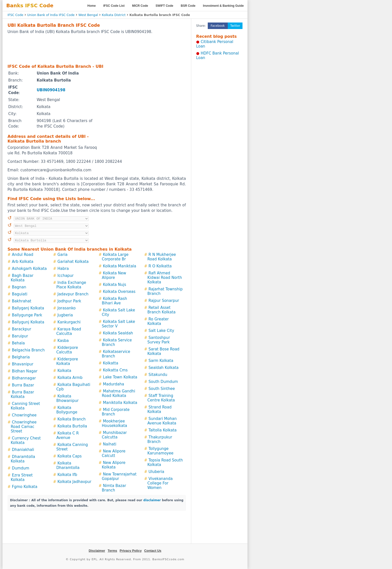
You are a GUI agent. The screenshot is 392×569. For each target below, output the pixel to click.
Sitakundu (158, 375)
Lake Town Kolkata (120, 377)
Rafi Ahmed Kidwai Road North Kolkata (164, 278)
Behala (18, 343)
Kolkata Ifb (67, 475)
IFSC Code (15, 15)
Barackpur (22, 329)
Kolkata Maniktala (120, 266)
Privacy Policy (131, 551)
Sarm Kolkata (161, 361)
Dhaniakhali (23, 450)
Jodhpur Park (69, 301)
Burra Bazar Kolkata (22, 394)
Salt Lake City (161, 331)
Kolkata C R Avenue (67, 435)
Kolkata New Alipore (114, 275)
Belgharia (21, 357)
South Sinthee (162, 389)
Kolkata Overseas (119, 292)
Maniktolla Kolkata (120, 403)
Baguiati (20, 294)
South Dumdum (163, 382)
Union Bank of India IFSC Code (51, 15)
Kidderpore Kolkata (67, 361)
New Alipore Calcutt (113, 453)
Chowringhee (24, 415)
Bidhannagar (24, 378)
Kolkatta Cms (115, 370)
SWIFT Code (164, 6)
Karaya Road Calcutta (69, 331)
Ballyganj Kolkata (28, 308)
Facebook (218, 26)
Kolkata (64, 371)
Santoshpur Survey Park (158, 340)
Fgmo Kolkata (25, 487)
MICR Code (140, 6)
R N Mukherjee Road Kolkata (161, 257)
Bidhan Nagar (25, 371)
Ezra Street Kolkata (22, 477)
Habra (63, 269)
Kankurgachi (69, 322)
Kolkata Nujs (115, 285)
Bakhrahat (22, 301)
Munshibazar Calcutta (114, 435)
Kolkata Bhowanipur (67, 398)
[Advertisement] (97, 49)
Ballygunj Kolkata (28, 322)
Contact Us (153, 551)
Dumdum (21, 468)
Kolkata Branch (72, 419)
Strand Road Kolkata (159, 409)
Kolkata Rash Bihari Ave (114, 301)
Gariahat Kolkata (73, 262)
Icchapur (66, 276)
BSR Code (188, 6)
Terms (112, 551)
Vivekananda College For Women (160, 483)
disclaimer (152, 500)
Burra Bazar (23, 385)
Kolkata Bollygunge (67, 410)
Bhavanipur (23, 364)
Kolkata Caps (70, 456)
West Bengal (88, 15)
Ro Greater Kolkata (158, 321)
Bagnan (19, 287)
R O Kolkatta (160, 266)
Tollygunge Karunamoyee (160, 451)
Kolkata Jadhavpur (74, 482)
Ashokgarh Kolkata (29, 269)
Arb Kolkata (23, 262)
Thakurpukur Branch (160, 439)
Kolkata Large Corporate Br (115, 257)
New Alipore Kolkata (113, 465)
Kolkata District (114, 15)
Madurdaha (113, 384)
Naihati (110, 444)
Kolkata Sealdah (118, 333)
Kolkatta (111, 363)
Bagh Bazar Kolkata (22, 278)
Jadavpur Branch (73, 294)
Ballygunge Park (27, 315)
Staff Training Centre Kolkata (161, 398)
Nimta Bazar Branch (114, 488)
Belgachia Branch (28, 350)
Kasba (63, 341)
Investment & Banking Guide (223, 6)
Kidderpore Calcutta (67, 350)
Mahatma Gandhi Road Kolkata (118, 393)
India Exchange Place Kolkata (71, 285)
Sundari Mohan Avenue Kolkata (162, 421)
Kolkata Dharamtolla (68, 465)
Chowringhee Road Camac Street (24, 427)
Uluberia (156, 472)
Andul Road (23, 255)
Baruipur (20, 336)
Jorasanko (67, 308)
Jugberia (65, 315)
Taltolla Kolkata (163, 430)
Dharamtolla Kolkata (23, 459)
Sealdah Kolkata (163, 368)
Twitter (235, 26)
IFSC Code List (114, 6)
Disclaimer (97, 551)
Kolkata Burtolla (72, 426)
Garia (62, 255)
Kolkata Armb (70, 378)
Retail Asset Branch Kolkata (161, 310)
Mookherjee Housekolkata (114, 423)
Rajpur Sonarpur (164, 301)
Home (92, 6)
